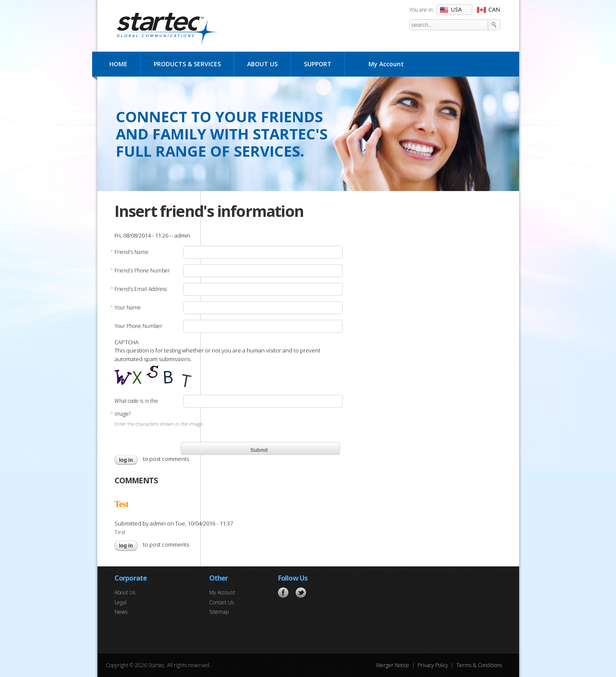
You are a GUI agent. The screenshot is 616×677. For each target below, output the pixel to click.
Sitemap (219, 612)
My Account (386, 64)
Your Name (128, 308)
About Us (262, 64)
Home (118, 64)
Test (121, 504)
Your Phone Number (138, 326)
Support (318, 64)
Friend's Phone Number (142, 271)
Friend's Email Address (141, 289)
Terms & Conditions (479, 665)
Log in (126, 460)
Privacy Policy (433, 665)
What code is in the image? (136, 409)
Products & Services (187, 64)
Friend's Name (132, 252)
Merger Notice (393, 665)
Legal (121, 602)
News (121, 612)
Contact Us (221, 602)
